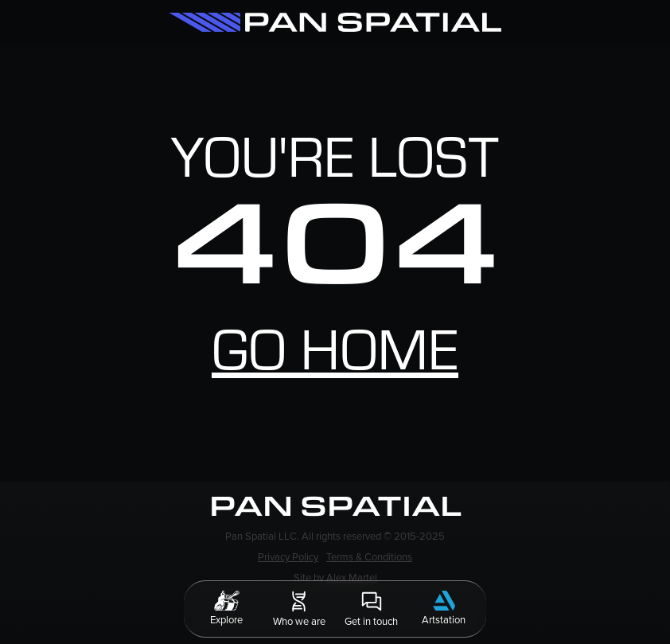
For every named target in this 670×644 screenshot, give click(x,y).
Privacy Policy (288, 557)
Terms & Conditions (369, 557)
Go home (335, 359)
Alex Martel (352, 578)
